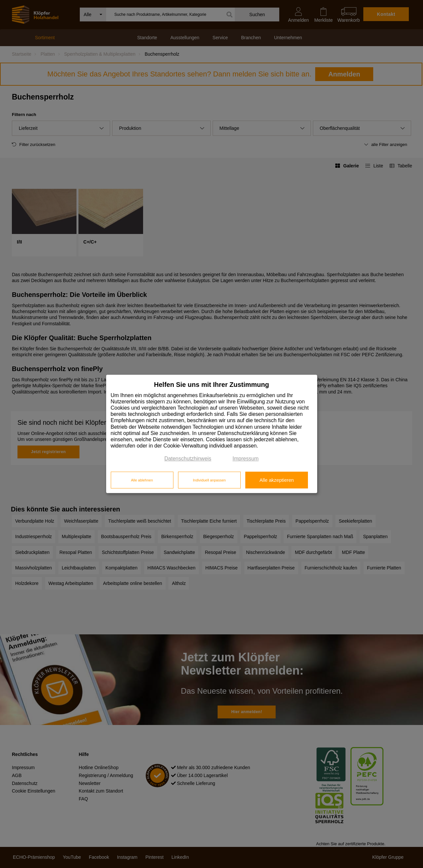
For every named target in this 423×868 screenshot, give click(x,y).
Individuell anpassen (209, 480)
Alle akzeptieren (277, 480)
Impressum (245, 459)
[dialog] (212, 434)
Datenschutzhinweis (188, 459)
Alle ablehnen (142, 480)
